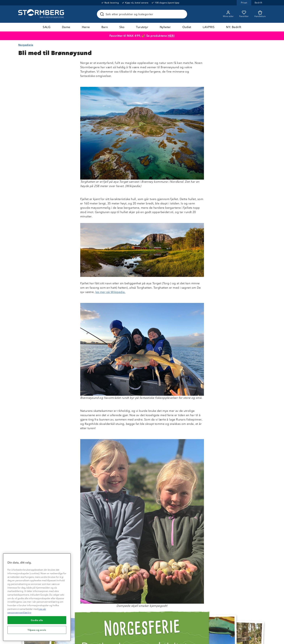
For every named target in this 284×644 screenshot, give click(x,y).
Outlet (187, 27)
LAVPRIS (209, 27)
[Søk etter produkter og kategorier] (143, 14)
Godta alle (37, 620)
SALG (47, 27)
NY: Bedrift (234, 27)
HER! (171, 36)
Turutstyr (142, 27)
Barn (105, 27)
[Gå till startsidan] (42, 14)
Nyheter (165, 27)
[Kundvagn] (260, 14)
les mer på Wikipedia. (110, 292)
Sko (122, 27)
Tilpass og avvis (37, 630)
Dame (66, 27)
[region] (37, 597)
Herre (86, 27)
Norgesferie (26, 45)
